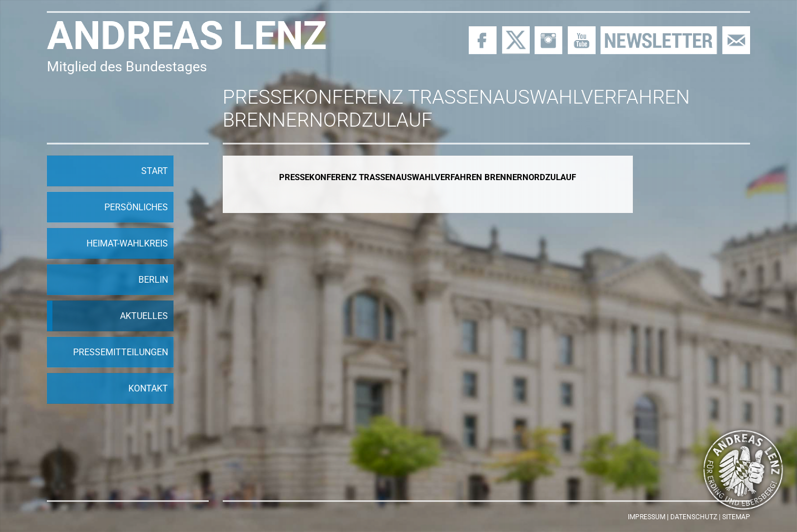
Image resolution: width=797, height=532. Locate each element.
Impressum (647, 517)
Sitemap (736, 517)
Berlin (153, 280)
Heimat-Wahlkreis (127, 243)
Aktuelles (144, 316)
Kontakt (148, 388)
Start (155, 171)
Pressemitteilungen (121, 352)
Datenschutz (694, 517)
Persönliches (136, 207)
